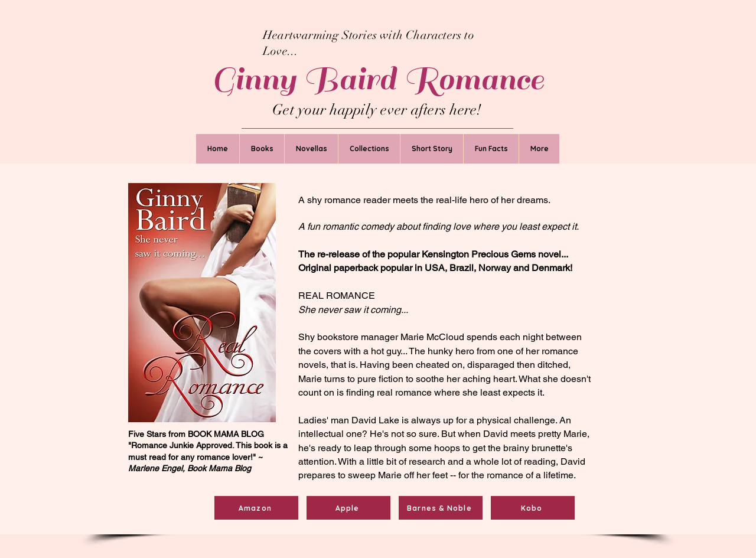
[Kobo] (533, 508)
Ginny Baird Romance (378, 79)
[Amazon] (256, 508)
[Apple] (348, 508)
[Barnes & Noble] (441, 508)
